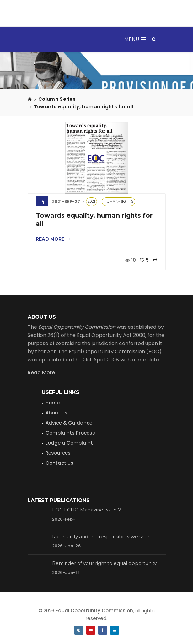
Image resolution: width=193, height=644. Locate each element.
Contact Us (59, 463)
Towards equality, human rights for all (83, 107)
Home (53, 403)
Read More (41, 373)
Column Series (57, 99)
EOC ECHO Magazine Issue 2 (86, 510)
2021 (91, 201)
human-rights (118, 201)
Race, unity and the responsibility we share (102, 536)
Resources (58, 453)
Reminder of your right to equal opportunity (104, 563)
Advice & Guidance (69, 423)
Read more (53, 239)
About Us (56, 413)
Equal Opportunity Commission (94, 611)
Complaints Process (70, 433)
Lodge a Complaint (69, 443)
